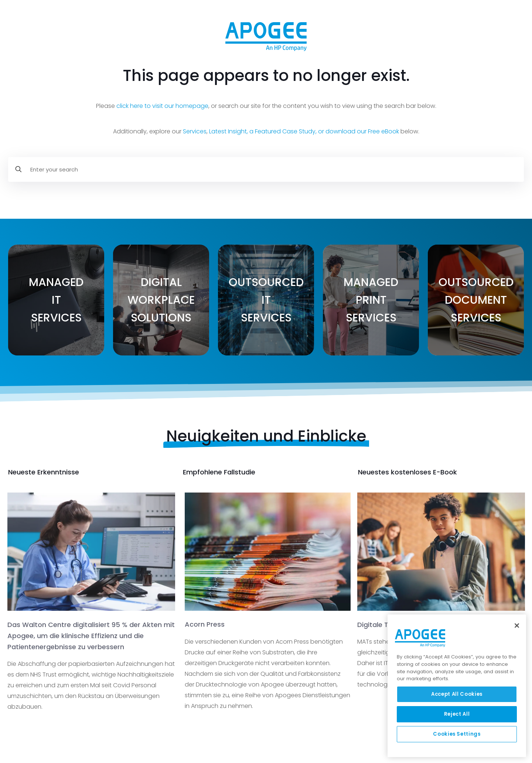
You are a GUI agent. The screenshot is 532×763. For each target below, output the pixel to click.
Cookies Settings (457, 734)
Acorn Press (205, 624)
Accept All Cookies (457, 694)
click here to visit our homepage (162, 106)
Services (195, 131)
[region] (457, 686)
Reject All (457, 714)
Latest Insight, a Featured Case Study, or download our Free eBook (304, 131)
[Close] (517, 626)
